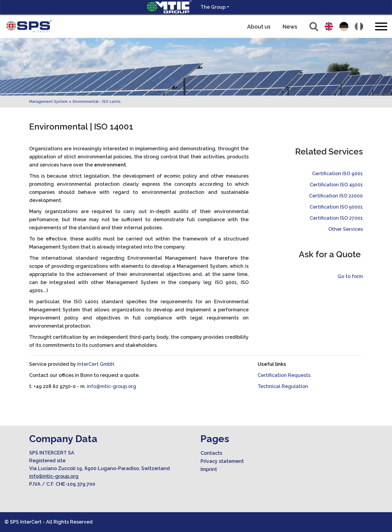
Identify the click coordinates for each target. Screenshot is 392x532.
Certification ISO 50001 (336, 207)
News (290, 27)
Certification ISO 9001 (337, 174)
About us (259, 27)
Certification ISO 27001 (336, 218)
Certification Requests (284, 375)
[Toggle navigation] (381, 26)
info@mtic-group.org (112, 386)
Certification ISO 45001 (336, 185)
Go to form (350, 276)
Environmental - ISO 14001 (97, 102)
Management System (48, 102)
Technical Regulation (283, 386)
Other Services (346, 229)
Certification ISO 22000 (336, 196)
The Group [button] (213, 7)
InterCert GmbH (96, 364)
